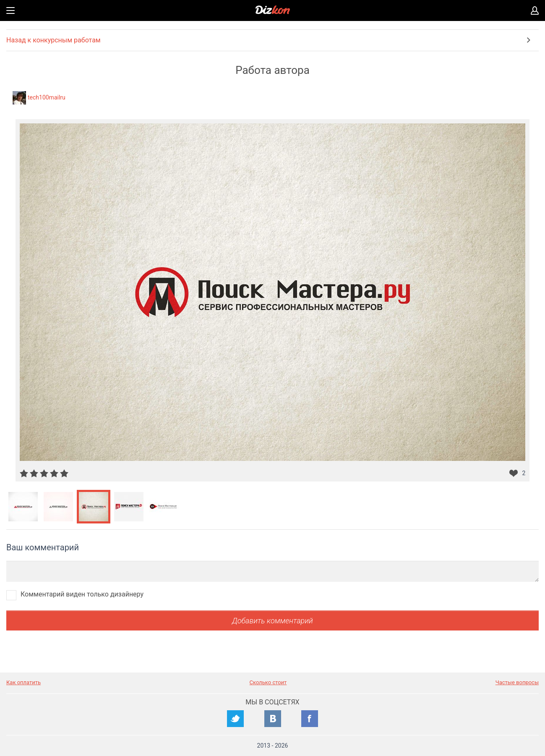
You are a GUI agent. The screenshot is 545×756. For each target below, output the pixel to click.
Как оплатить (23, 682)
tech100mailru (47, 97)
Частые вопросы (517, 682)
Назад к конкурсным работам (53, 40)
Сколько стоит (268, 682)
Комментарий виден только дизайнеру (82, 594)
